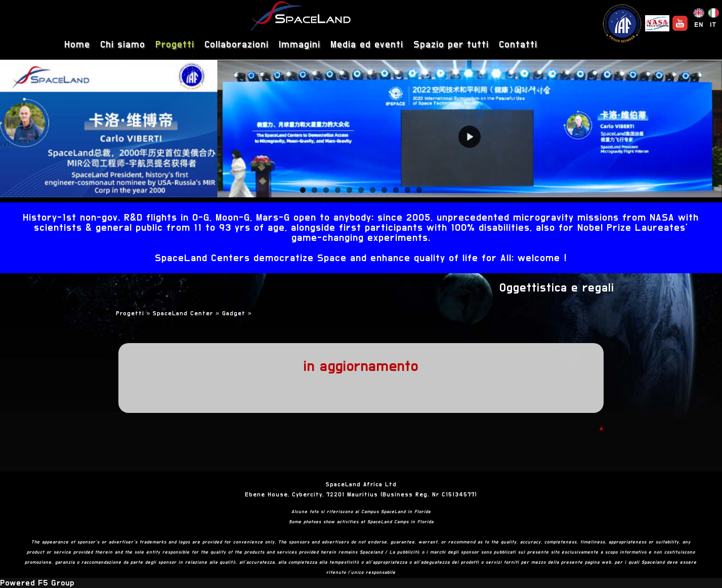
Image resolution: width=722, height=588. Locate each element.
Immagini (300, 45)
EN (699, 25)
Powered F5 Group (37, 583)
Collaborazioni (237, 45)
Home (77, 45)
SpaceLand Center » (187, 313)
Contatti (518, 45)
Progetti (175, 45)
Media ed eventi (367, 45)
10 (408, 190)
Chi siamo (123, 45)
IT (713, 25)
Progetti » (135, 313)
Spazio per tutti (451, 45)
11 (419, 190)
